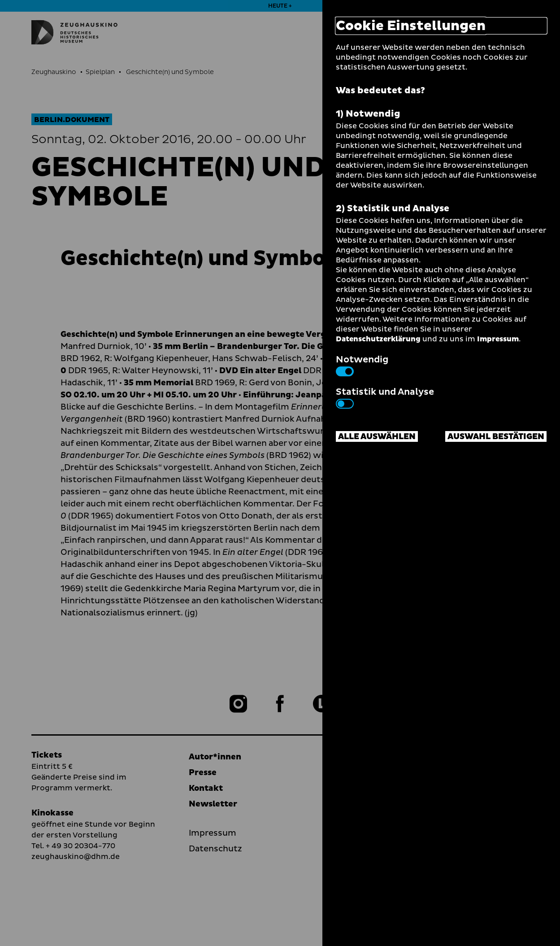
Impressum (498, 339)
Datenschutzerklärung (378, 339)
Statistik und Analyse (385, 397)
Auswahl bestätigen (496, 437)
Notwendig (362, 365)
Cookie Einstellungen (411, 26)
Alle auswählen (377, 437)
